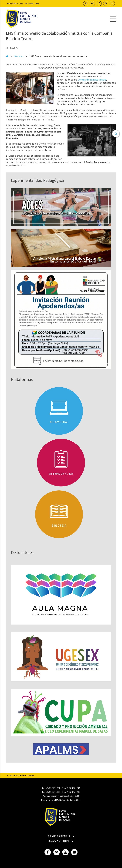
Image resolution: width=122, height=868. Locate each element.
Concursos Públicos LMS (21, 775)
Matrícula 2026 (15, 3)
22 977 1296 (55, 788)
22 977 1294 (74, 788)
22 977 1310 (74, 796)
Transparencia (61, 836)
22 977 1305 (55, 792)
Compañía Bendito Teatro (92, 80)
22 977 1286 (74, 792)
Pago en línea (61, 841)
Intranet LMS (32, 3)
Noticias (19, 56)
